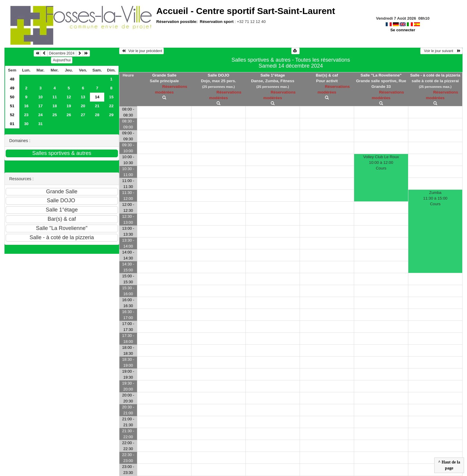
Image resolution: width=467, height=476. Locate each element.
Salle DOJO (218, 75)
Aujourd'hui (62, 60)
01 (12, 124)
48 (12, 79)
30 (26, 124)
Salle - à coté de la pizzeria (435, 75)
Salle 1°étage (273, 75)
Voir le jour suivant (441, 51)
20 (83, 106)
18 (55, 106)
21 (97, 106)
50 (12, 97)
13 (83, 97)
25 (55, 115)
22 (111, 106)
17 (40, 106)
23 (26, 115)
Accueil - (246, 11)
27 (83, 115)
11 (55, 97)
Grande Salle (164, 75)
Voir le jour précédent (142, 51)
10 (40, 97)
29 (111, 115)
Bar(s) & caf (327, 75)
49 (12, 88)
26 (69, 115)
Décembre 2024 (62, 53)
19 (69, 106)
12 (69, 97)
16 (26, 106)
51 (12, 106)
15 (111, 97)
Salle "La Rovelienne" (381, 75)
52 (12, 115)
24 (40, 115)
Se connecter (403, 30)
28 (97, 115)
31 (40, 124)
